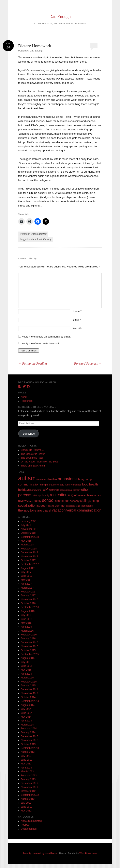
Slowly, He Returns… (32, 450)
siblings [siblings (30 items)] (86, 501)
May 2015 (26, 670)
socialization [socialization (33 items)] (27, 506)
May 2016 (26, 623)
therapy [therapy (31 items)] (24, 510)
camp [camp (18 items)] (88, 479)
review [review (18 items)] (22, 501)
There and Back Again (33, 466)
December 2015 (29, 643)
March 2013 (27, 772)
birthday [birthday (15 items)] (79, 479)
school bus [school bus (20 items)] (62, 501)
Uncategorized (39, 234)
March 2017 (27, 588)
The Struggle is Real (32, 458)
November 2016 (29, 600)
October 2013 (28, 744)
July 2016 (26, 615)
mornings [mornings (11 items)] (54, 490)
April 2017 (26, 584)
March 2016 (27, 631)
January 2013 (28, 779)
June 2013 (27, 760)
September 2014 (30, 701)
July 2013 (26, 756)
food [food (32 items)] (85, 484)
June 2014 (27, 713)
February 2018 (29, 549)
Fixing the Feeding (33, 363)
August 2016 (28, 611)
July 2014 (26, 709)
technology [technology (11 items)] (87, 506)
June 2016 (27, 619)
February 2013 (29, 776)
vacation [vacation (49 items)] (59, 510)
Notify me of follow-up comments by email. (46, 337)
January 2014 (28, 732)
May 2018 (26, 541)
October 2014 (28, 697)
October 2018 (28, 533)
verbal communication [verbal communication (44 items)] (84, 510)
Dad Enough (60, 17)
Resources (27, 401)
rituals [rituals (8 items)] (30, 501)
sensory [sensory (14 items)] (75, 501)
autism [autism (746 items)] (27, 478)
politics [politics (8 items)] (35, 495)
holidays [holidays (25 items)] (24, 490)
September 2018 (30, 537)
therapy (47, 239)
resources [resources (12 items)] (95, 495)
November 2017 (29, 557)
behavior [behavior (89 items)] (66, 479)
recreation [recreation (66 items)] (59, 495)
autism (32, 239)
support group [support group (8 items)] (73, 506)
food (39, 239)
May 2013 (26, 764)
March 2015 (27, 678)
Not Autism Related (31, 821)
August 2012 (28, 799)
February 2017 (29, 592)
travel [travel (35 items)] (47, 510)
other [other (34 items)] (85, 490)
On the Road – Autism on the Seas (40, 462)
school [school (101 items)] (48, 500)
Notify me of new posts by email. (40, 343)
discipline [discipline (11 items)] (45, 485)
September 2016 (30, 607)
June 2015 (27, 666)
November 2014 (29, 693)
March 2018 (27, 545)
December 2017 (29, 552)
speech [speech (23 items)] (42, 506)
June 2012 (27, 807)
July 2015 (26, 662)
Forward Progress (88, 363)
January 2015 (28, 686)
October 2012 (28, 791)
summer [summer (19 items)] (60, 506)
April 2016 (26, 627)
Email (77, 320)
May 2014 (26, 717)
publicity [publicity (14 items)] (44, 495)
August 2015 (28, 658)
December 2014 (29, 689)
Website (78, 328)
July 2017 (26, 572)
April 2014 (26, 721)
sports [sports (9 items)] (51, 506)
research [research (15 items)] (83, 495)
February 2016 (29, 635)
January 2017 (28, 595)
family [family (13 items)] (68, 485)
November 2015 (29, 646)
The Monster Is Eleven (33, 454)
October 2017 (28, 560)
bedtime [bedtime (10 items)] (53, 479)
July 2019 (26, 525)
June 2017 (27, 576)
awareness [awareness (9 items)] (42, 479)
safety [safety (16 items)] (38, 501)
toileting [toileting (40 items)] (36, 510)
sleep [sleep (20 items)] (95, 501)
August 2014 (28, 705)
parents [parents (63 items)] (25, 495)
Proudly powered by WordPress (40, 853)
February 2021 (29, 521)
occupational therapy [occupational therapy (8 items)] (70, 490)
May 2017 (26, 580)
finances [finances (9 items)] (77, 485)
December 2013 (29, 736)
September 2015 (30, 654)
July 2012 (26, 803)
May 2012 (26, 811)
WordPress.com (88, 853)
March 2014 (27, 725)
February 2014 (29, 729)
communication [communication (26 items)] (29, 484)
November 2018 (29, 529)
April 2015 (26, 674)
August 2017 (28, 568)
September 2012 (30, 795)
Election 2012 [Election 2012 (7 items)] (58, 485)
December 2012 (29, 783)
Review (25, 825)
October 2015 (28, 650)
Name (77, 311)
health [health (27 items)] (94, 484)
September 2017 (30, 564)
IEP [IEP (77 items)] (45, 489)
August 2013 (28, 752)
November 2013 (29, 740)
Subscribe (29, 434)
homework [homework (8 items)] (36, 490)
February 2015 (29, 682)
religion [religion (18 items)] (73, 495)
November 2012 (29, 787)
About (24, 397)
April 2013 (26, 768)
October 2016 (28, 603)
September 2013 (30, 748)
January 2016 (28, 638)
